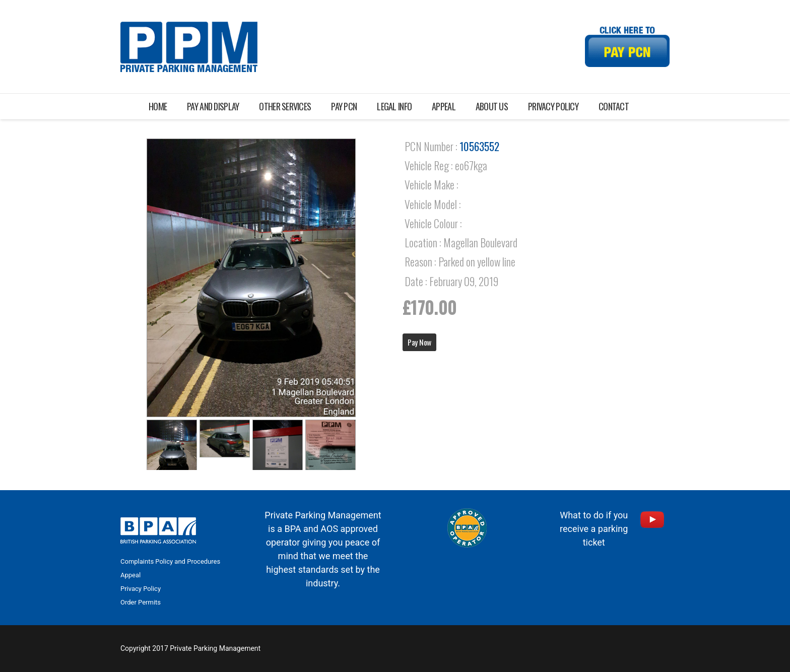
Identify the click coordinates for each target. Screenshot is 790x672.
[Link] (189, 47)
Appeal (130, 575)
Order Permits (141, 602)
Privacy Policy (141, 589)
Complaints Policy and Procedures (170, 561)
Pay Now (419, 342)
